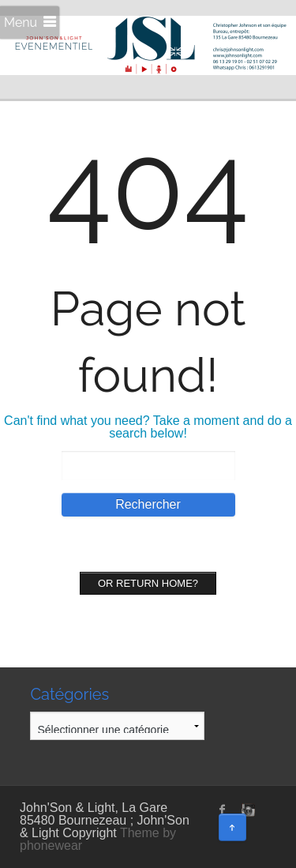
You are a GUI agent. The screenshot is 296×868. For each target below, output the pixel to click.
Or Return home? (148, 583)
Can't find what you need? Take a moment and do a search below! (148, 427)
